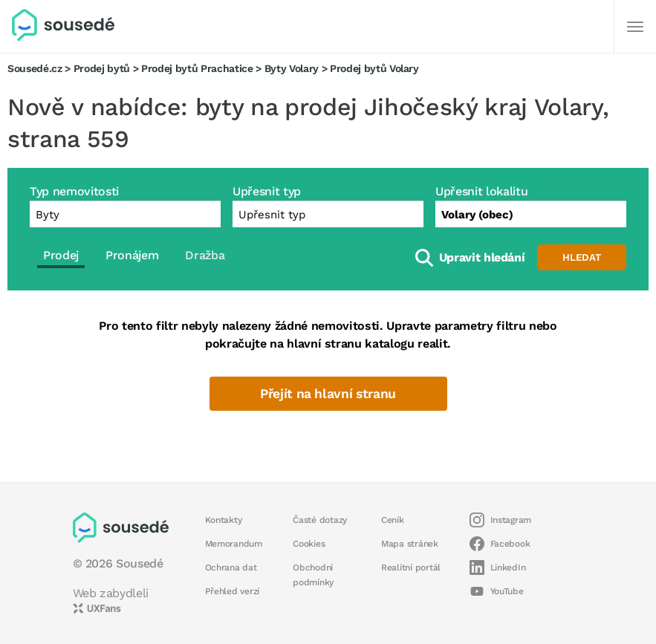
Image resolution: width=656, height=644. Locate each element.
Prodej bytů (102, 68)
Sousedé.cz (35, 68)
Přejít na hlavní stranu (328, 394)
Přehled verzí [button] (233, 591)
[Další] (635, 27)
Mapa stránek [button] (410, 544)
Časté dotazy (320, 520)
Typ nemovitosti (74, 191)
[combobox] (531, 214)
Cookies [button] (309, 544)
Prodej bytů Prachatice (197, 68)
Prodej (61, 255)
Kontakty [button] (224, 520)
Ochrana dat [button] (231, 567)
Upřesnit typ (267, 191)
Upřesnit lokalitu (481, 191)
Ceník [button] (393, 520)
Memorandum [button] (234, 544)
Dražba (205, 255)
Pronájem (132, 255)
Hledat (582, 257)
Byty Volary (292, 68)
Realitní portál (411, 567)
